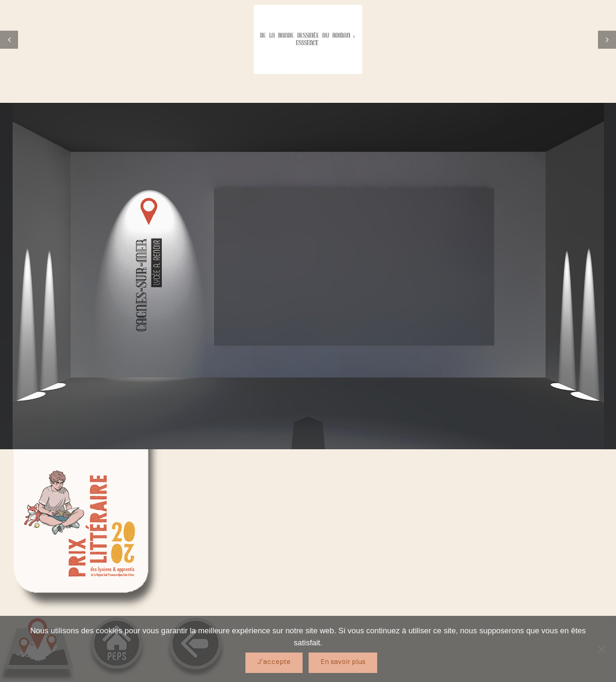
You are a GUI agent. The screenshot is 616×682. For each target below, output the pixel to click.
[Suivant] (607, 40)
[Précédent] (9, 40)
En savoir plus (343, 662)
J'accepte (274, 662)
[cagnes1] (308, 39)
